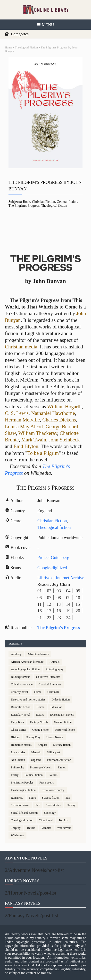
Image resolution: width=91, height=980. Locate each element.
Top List (64, 820)
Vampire (46, 828)
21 (40, 618)
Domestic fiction (21, 707)
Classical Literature (50, 684)
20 (78, 611)
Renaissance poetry (53, 790)
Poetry (15, 775)
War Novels (64, 828)
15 (78, 604)
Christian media (21, 347)
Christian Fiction (44, 202)
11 (39, 604)
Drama (40, 707)
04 (68, 591)
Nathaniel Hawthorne (53, 413)
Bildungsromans (21, 677)
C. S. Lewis (17, 413)
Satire (33, 798)
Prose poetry (47, 783)
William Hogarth (65, 407)
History (15, 737)
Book (26, 202)
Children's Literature (48, 677)
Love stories (18, 752)
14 (68, 604)
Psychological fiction (23, 790)
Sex (38, 805)
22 (49, 618)
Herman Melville (22, 420)
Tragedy (16, 828)
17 (49, 611)
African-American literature (27, 662)
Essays (40, 715)
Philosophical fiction (59, 760)
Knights (42, 745)
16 (40, 611)
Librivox (45, 578)
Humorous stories (21, 745)
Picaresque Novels (41, 767)
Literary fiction (62, 745)
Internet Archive (70, 578)
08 (59, 598)
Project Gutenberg (53, 558)
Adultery (16, 654)
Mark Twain (34, 440)
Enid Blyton (26, 446)
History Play (33, 737)
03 (59, 591)
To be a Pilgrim (43, 453)
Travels (31, 828)
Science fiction (51, 798)
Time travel (46, 820)
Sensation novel (20, 805)
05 (78, 591)
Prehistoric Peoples (22, 783)
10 (78, 598)
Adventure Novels (38, 654)
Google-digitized (52, 568)
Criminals (53, 692)
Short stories (53, 805)
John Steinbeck (64, 440)
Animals (54, 662)
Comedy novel (19, 692)
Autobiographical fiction (25, 669)
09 (68, 598)
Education (56, 707)
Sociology (50, 813)
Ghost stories (19, 730)
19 (68, 611)
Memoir (36, 752)
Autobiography (54, 669)
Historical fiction (65, 730)
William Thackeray (38, 433)
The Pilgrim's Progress (24, 206)
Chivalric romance (22, 684)
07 (49, 598)
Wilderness (17, 835)
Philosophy (17, 767)
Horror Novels (55, 737)
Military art (54, 752)
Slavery (71, 805)
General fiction (67, 202)
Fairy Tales (17, 722)
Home (8, 47)
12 (49, 604)
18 (59, 611)
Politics (53, 775)
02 (49, 591)
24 (68, 618)
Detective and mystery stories (28, 700)
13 (58, 604)
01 (40, 591)
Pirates (62, 767)
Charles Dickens (59, 420)
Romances (17, 798)
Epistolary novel (21, 715)
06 (40, 598)
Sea (68, 798)
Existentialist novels (62, 715)
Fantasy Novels (39, 722)
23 (59, 618)
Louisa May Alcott (24, 427)
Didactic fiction (61, 700)
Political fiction (33, 775)
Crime (38, 692)
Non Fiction (18, 760)
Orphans (36, 760)
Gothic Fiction (41, 730)
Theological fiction (26, 47)
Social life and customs (25, 813)
